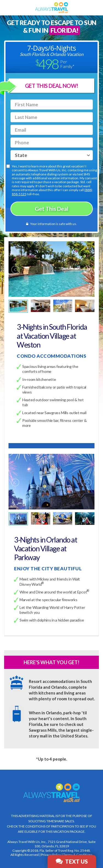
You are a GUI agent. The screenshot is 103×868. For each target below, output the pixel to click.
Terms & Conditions (78, 855)
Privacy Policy (51, 855)
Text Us (72, 861)
